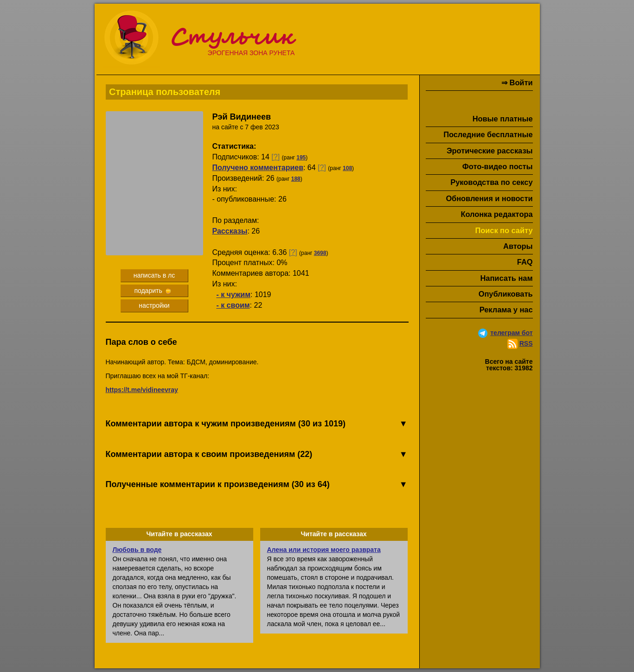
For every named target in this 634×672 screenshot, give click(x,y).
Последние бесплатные (488, 134)
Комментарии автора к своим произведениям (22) (257, 455)
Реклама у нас (506, 310)
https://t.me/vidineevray (142, 390)
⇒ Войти (517, 82)
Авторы (518, 246)
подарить (152, 291)
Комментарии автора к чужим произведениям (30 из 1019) (257, 424)
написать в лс (154, 275)
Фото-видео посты (498, 166)
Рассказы (230, 231)
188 (296, 179)
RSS (526, 343)
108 (347, 168)
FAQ (525, 262)
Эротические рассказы (490, 151)
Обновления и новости (489, 198)
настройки (154, 305)
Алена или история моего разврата (324, 550)
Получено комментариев (258, 168)
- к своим (233, 305)
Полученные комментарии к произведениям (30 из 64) (257, 485)
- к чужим (233, 295)
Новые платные (503, 119)
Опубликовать (506, 294)
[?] (275, 157)
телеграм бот (511, 333)
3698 (320, 253)
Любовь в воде (137, 550)
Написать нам (507, 278)
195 (301, 158)
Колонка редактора (496, 214)
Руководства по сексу (491, 182)
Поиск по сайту (504, 230)
